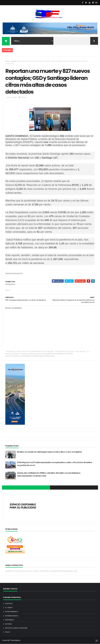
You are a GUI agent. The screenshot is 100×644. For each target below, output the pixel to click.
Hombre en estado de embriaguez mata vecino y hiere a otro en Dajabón (49, 452)
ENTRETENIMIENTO (12, 612)
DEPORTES (9, 604)
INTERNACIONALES (12, 616)
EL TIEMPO (9, 608)
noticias (8, 624)
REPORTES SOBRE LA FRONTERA (16, 628)
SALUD (14, 61)
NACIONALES (10, 620)
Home (8, 61)
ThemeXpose (15, 640)
